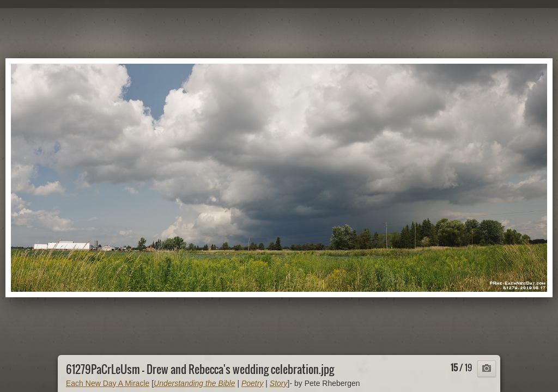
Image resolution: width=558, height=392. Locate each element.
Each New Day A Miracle (108, 383)
